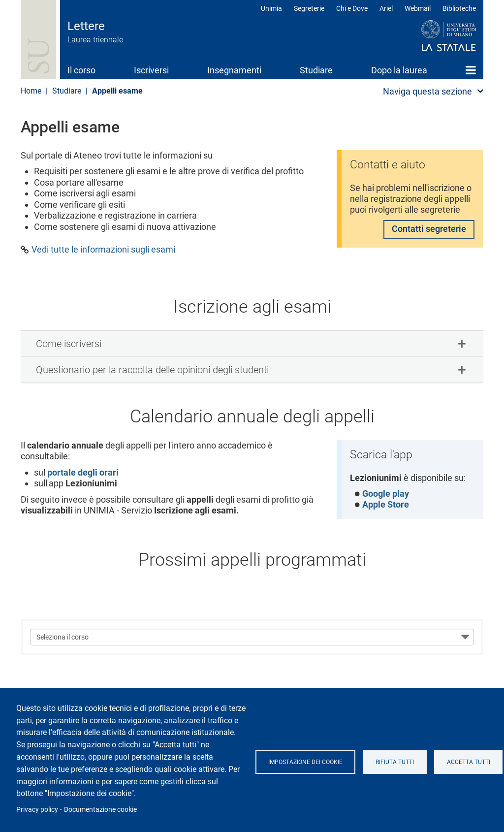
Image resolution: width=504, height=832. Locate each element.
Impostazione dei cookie (306, 762)
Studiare (316, 70)
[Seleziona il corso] (252, 638)
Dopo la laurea (399, 70)
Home (471, 70)
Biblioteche (459, 8)
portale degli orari (83, 472)
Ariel (386, 8)
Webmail (418, 8)
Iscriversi (151, 70)
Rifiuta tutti (395, 762)
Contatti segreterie (429, 230)
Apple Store (386, 505)
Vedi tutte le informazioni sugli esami (103, 250)
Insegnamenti (234, 70)
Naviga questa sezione (427, 91)
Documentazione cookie (100, 809)
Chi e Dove (352, 8)
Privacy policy (37, 809)
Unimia (271, 8)
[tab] (252, 344)
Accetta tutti (469, 762)
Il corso (81, 70)
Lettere (86, 26)
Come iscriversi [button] (69, 344)
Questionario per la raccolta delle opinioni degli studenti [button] (152, 370)
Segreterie (309, 8)
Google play (386, 494)
